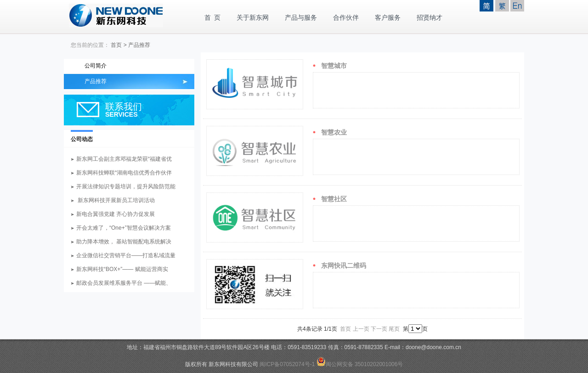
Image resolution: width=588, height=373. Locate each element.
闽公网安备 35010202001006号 (360, 364)
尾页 (394, 329)
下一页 (379, 329)
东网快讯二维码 (344, 266)
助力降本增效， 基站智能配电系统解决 (124, 242)
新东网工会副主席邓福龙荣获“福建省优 (124, 159)
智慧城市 (334, 66)
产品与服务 (301, 18)
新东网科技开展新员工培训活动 (116, 200)
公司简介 (96, 66)
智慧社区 (334, 199)
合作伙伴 (346, 18)
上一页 (361, 329)
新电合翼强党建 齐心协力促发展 (116, 214)
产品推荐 (139, 45)
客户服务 (388, 18)
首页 (116, 45)
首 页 (212, 18)
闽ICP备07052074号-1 (287, 364)
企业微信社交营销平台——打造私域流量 (126, 255)
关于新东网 (253, 18)
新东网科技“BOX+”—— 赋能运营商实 (122, 269)
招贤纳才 (430, 18)
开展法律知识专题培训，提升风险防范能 (126, 186)
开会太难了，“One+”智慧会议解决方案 (124, 228)
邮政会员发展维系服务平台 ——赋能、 (124, 283)
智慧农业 (334, 132)
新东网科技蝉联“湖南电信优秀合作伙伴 (124, 173)
